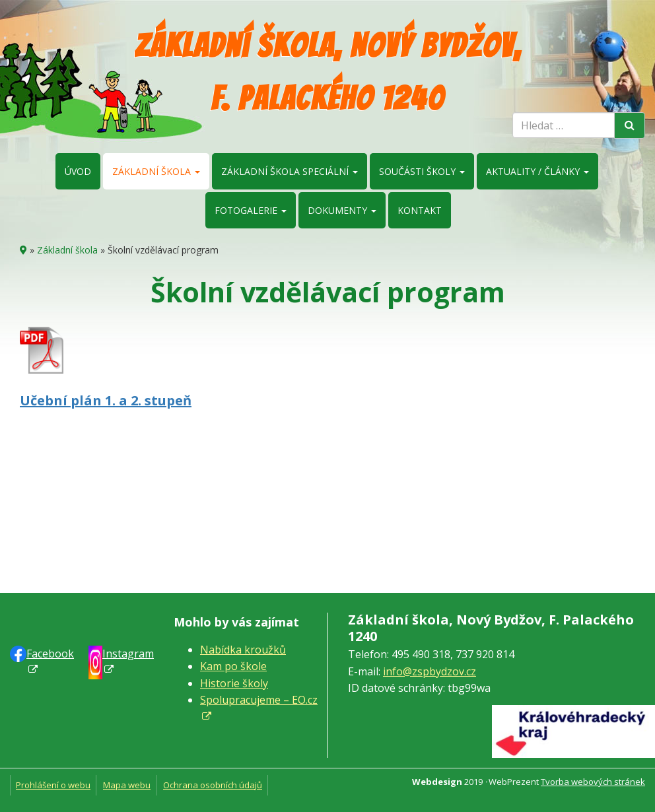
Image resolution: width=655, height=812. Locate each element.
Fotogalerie (251, 210)
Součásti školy (422, 171)
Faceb (50, 654)
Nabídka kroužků (243, 650)
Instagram (128, 654)
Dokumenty (342, 210)
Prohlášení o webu (53, 785)
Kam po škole (233, 666)
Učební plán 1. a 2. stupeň (106, 400)
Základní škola (156, 171)
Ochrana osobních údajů (213, 785)
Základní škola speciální (290, 171)
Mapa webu (127, 785)
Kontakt (420, 210)
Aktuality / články (537, 171)
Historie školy (234, 683)
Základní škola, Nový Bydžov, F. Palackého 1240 (328, 72)
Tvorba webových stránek (593, 782)
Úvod (78, 171)
